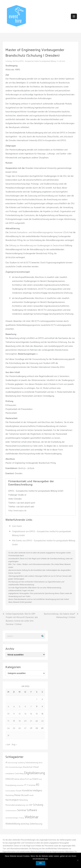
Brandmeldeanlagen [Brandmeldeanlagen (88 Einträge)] (16, 767)
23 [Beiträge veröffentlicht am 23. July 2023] (42, 721)
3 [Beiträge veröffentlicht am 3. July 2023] (8, 706)
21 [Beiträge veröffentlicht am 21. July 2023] (31, 721)
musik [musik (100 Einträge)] (31, 795)
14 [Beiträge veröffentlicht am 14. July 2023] (31, 714)
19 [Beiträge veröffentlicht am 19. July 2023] (20, 721)
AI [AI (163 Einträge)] (6, 763)
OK (41, 863)
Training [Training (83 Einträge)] (22, 818)
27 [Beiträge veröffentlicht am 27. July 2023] (25, 728)
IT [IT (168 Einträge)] (25, 785)
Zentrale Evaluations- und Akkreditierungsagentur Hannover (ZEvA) (39, 232)
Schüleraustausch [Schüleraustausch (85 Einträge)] (11, 811)
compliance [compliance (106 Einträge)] (10, 774)
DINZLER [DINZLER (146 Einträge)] (10, 779)
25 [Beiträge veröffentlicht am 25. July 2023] (14, 728)
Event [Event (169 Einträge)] (35, 779)
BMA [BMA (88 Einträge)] (7, 767)
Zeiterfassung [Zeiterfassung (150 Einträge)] (36, 824)
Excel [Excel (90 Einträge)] (40, 779)
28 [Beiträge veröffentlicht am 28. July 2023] (31, 728)
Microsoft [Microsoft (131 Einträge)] (25, 795)
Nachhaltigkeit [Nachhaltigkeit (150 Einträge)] (12, 800)
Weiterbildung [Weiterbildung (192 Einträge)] (13, 824)
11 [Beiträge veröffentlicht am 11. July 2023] (14, 714)
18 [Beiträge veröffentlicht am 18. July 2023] (14, 721)
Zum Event (17, 526)
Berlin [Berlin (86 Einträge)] (40, 763)
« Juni (8, 745)
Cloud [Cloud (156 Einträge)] (36, 767)
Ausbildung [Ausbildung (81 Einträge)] (21, 763)
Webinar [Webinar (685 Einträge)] (32, 817)
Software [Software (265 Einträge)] (32, 810)
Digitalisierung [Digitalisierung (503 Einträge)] (34, 773)
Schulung (9, 61)
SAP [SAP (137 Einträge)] (31, 805)
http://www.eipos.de (17, 511)
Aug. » (14, 745)
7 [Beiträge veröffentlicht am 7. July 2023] (31, 706)
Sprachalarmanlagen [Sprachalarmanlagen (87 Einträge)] (12, 818)
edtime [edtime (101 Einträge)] (17, 779)
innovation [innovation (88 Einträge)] (20, 785)
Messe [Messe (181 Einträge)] (17, 795)
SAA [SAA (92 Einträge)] (27, 805)
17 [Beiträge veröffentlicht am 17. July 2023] (8, 721)
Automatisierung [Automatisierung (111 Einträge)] (32, 763)
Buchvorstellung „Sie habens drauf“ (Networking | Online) (60, 616)
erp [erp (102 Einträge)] (31, 779)
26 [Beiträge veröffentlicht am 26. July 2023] (20, 728)
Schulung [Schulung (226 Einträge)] (38, 805)
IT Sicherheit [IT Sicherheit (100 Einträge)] (31, 785)
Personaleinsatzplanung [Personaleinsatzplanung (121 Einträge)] (15, 805)
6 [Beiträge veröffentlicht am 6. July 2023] (25, 706)
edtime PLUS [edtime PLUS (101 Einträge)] (24, 779)
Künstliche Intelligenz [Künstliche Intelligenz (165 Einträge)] (32, 791)
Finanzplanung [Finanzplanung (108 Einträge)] (11, 785)
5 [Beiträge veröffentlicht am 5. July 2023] (20, 706)
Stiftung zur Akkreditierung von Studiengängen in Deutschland (37, 246)
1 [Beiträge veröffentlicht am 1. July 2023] (37, 699)
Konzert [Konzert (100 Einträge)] (19, 791)
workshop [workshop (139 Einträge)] (25, 824)
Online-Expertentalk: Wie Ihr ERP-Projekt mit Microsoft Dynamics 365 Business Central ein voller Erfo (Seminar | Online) (22, 619)
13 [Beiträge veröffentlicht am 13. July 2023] (25, 714)
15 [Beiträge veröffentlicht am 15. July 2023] (37, 714)
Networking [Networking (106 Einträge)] (23, 800)
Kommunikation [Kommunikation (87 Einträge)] (10, 791)
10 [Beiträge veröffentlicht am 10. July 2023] (8, 714)
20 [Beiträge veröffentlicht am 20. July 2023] (25, 721)
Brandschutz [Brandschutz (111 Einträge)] (28, 767)
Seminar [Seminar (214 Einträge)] (22, 810)
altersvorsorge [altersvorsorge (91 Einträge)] (13, 763)
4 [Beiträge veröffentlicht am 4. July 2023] (14, 706)
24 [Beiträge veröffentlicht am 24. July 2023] (8, 728)
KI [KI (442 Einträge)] (38, 785)
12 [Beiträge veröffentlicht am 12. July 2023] (20, 714)
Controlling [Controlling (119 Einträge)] (19, 774)
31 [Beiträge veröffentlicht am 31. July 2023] (8, 735)
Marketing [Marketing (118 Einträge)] (10, 795)
